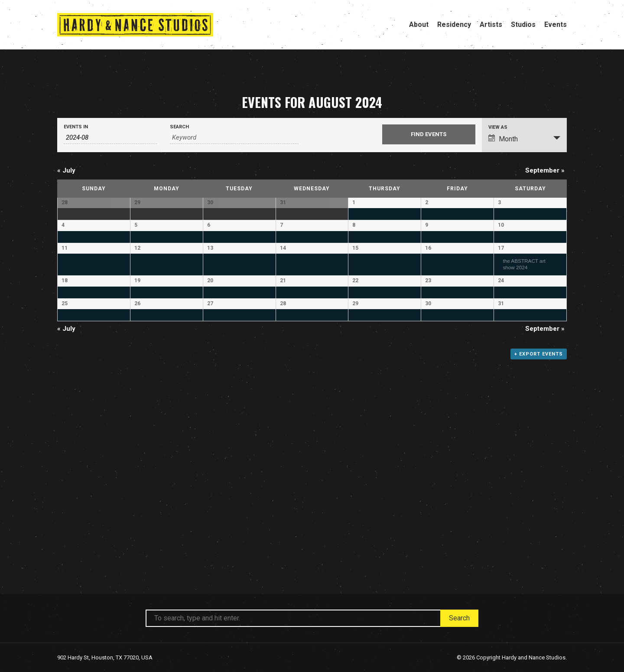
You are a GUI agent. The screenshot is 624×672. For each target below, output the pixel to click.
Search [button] (459, 618)
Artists (491, 24)
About (419, 24)
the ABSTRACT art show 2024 (524, 344)
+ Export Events (539, 545)
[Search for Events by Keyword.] (234, 138)
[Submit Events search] (429, 134)
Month (503, 139)
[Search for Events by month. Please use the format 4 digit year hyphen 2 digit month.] (110, 138)
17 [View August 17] (501, 328)
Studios (523, 24)
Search (179, 127)
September (545, 170)
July (66, 170)
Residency (454, 24)
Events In (76, 127)
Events (556, 24)
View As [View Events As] (498, 127)
